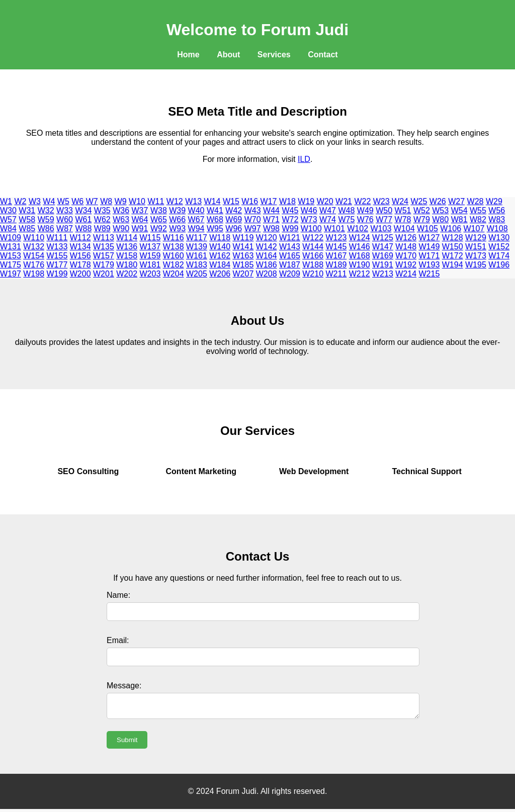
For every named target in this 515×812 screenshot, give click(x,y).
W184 (220, 265)
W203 (150, 274)
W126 (406, 238)
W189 (336, 265)
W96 (234, 229)
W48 (346, 210)
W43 (253, 210)
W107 (474, 229)
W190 (360, 265)
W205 (197, 274)
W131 (11, 247)
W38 (159, 210)
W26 (438, 201)
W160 (174, 256)
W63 (121, 219)
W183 (197, 265)
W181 (150, 265)
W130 (499, 238)
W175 (11, 265)
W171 (430, 256)
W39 (177, 210)
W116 (174, 238)
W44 (271, 210)
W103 (381, 229)
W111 (57, 238)
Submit (127, 743)
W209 (290, 274)
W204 (174, 274)
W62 (102, 219)
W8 (106, 201)
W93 (177, 229)
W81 (459, 219)
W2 (20, 201)
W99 (290, 229)
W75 (346, 219)
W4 (49, 201)
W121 (290, 238)
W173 (476, 256)
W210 (313, 274)
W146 (360, 247)
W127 (430, 238)
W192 (406, 265)
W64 (140, 219)
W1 (6, 201)
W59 (46, 219)
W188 (313, 265)
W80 (440, 219)
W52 (422, 210)
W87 (65, 229)
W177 (57, 265)
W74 (328, 219)
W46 (309, 210)
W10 (137, 201)
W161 (197, 256)
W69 (234, 219)
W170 (406, 256)
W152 (499, 247)
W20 (325, 201)
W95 (215, 229)
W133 (57, 247)
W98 (271, 229)
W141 (243, 247)
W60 (65, 219)
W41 (215, 210)
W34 (83, 210)
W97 (253, 229)
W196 (499, 265)
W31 (27, 210)
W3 (35, 201)
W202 (127, 274)
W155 (57, 256)
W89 (102, 229)
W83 (497, 219)
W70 (253, 219)
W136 (127, 247)
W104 (404, 229)
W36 (121, 210)
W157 (104, 256)
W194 (453, 265)
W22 (362, 201)
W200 (80, 274)
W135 (104, 247)
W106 (451, 229)
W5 (63, 201)
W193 (430, 265)
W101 (334, 229)
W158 (127, 256)
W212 (360, 274)
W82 (478, 219)
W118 (220, 238)
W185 (243, 265)
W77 (384, 219)
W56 (497, 210)
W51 (403, 210)
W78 (403, 219)
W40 (196, 210)
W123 (336, 238)
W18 (287, 201)
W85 (27, 229)
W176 (34, 265)
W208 (267, 274)
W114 (127, 238)
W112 (80, 238)
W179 (104, 265)
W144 (313, 247)
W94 (196, 229)
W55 (478, 210)
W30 (8, 210)
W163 (243, 256)
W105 (427, 229)
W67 (196, 219)
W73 (309, 219)
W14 (212, 201)
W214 (406, 274)
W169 (383, 256)
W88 (83, 229)
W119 (243, 238)
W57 (8, 219)
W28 (476, 201)
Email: (118, 640)
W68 (215, 219)
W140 (220, 247)
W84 (8, 229)
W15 (231, 201)
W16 (250, 201)
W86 (46, 229)
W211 (336, 274)
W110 (34, 238)
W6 (77, 201)
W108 (497, 229)
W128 (453, 238)
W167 (336, 256)
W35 (102, 210)
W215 (430, 274)
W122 (313, 238)
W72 (290, 219)
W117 (197, 238)
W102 (358, 229)
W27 (456, 201)
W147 (383, 247)
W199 (57, 274)
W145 (336, 247)
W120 (267, 238)
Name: (118, 595)
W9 (121, 201)
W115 (150, 238)
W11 (156, 201)
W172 (453, 256)
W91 (140, 229)
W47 (328, 210)
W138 (174, 247)
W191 (383, 265)
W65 (159, 219)
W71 (271, 219)
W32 (46, 210)
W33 (65, 210)
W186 (267, 265)
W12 (175, 201)
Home (188, 55)
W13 (193, 201)
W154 (34, 256)
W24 (400, 201)
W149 (430, 247)
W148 (406, 247)
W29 (494, 201)
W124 (360, 238)
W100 (311, 229)
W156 (80, 256)
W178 (80, 265)
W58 (27, 219)
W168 (360, 256)
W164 (267, 256)
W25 (419, 201)
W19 (306, 201)
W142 (267, 247)
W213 (383, 274)
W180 (127, 265)
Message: (124, 686)
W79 (422, 219)
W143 (290, 247)
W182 (174, 265)
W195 (476, 265)
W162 (220, 256)
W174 (499, 256)
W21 (344, 201)
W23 (381, 201)
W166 (313, 256)
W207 (243, 274)
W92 (159, 229)
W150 (453, 247)
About (228, 55)
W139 (197, 247)
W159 (150, 256)
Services (274, 55)
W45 (290, 210)
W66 (177, 219)
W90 (121, 229)
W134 (80, 247)
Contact (323, 55)
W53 (440, 210)
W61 (83, 219)
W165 (290, 256)
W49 (365, 210)
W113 (104, 238)
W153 (11, 256)
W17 (269, 201)
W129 (476, 238)
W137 (150, 247)
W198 (34, 274)
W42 (234, 210)
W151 (476, 247)
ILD (304, 159)
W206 (220, 274)
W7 (92, 201)
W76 (365, 219)
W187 (290, 265)
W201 (104, 274)
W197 (11, 274)
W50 (384, 210)
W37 (140, 210)
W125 (383, 238)
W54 (459, 210)
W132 (34, 247)
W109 (11, 238)
